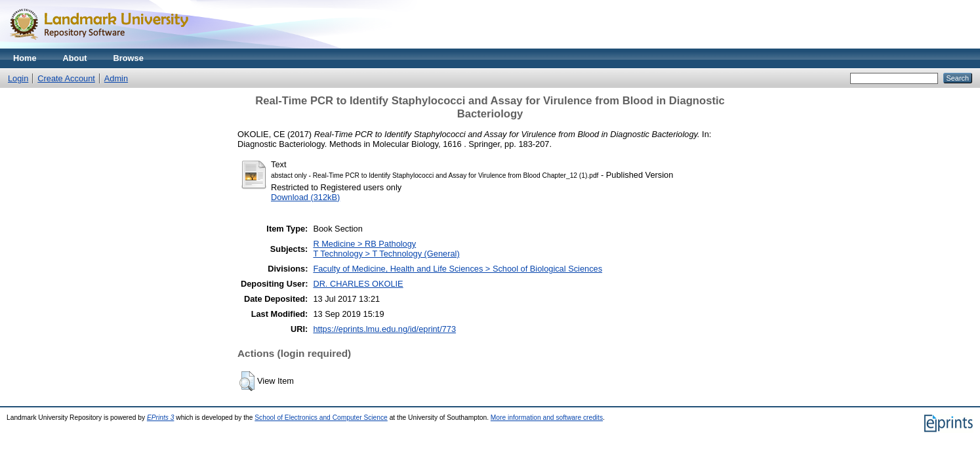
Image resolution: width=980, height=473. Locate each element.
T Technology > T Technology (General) (386, 254)
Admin (116, 78)
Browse (129, 58)
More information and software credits (547, 418)
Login (18, 78)
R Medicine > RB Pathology (364, 244)
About (75, 58)
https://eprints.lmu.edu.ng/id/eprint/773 (384, 329)
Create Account (66, 78)
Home (25, 58)
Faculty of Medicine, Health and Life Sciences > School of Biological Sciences (458, 269)
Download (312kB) (305, 197)
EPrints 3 (161, 418)
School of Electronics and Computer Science (321, 418)
